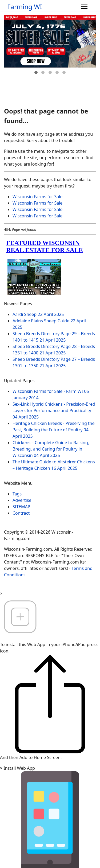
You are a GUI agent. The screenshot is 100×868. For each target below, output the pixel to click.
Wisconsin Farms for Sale (37, 197)
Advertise (22, 500)
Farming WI (25, 7)
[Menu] (84, 7)
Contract (21, 513)
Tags (17, 494)
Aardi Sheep (38, 314)
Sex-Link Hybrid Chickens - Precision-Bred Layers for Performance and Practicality (54, 410)
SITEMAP (21, 507)
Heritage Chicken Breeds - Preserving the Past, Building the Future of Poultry (54, 430)
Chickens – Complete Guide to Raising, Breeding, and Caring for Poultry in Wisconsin (51, 449)
